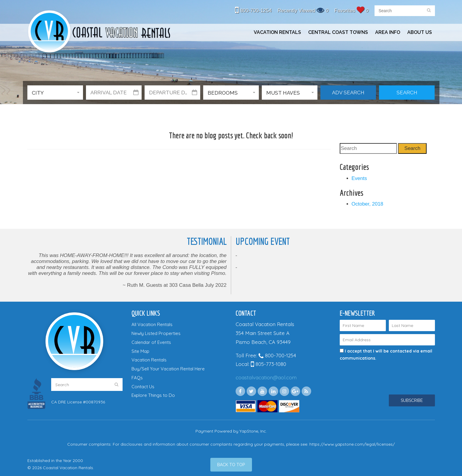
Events (359, 178)
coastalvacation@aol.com (266, 377)
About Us (420, 32)
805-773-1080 (268, 364)
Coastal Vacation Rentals (99, 32)
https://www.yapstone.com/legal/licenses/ (352, 444)
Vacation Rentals (277, 32)
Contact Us (143, 387)
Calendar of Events (151, 342)
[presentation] (379, 372)
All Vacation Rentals (152, 324)
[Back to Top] (231, 465)
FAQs (137, 378)
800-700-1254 (253, 11)
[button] (55, 93)
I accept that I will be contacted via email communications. (386, 355)
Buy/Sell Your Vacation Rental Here (168, 369)
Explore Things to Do (153, 395)
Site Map (140, 351)
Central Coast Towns (338, 32)
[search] (429, 11)
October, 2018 (368, 204)
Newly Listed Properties (156, 333)
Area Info (388, 32)
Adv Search (348, 93)
